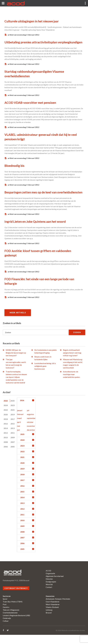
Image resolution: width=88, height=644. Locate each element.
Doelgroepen (51, 591)
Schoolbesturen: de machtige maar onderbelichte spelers (71, 383)
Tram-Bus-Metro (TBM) (13, 611)
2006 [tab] (6, 456)
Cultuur (6, 630)
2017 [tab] (13, 428)
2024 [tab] (6, 414)
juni (18, 439)
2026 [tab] (6, 410)
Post (5, 614)
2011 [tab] (13, 442)
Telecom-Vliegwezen (11, 619)
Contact (49, 596)
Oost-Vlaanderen (52, 611)
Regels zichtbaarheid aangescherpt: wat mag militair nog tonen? (72, 362)
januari (20, 420)
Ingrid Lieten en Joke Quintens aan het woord (37, 230)
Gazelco (6, 616)
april (19, 431)
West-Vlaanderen (53, 614)
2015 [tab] (13, 433)
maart (19, 427)
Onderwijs (7, 627)
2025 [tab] (13, 410)
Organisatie (50, 583)
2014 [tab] (6, 437)
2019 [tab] (13, 424)
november (31, 435)
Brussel (49, 622)
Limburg (49, 619)
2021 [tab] (13, 419)
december (31, 439)
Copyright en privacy (16, 597)
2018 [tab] (6, 428)
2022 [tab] (6, 419)
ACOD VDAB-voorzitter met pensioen (32, 107)
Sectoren (7, 605)
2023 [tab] (13, 414)
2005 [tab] (13, 456)
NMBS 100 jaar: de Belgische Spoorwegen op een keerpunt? (16, 362)
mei (19, 435)
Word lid (49, 594)
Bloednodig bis (15, 170)
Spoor (5, 608)
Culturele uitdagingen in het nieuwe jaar (34, 21)
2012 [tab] (6, 442)
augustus (30, 423)
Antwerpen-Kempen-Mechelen (58, 608)
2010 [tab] (6, 446)
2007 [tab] (13, 451)
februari (20, 423)
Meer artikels (18, 322)
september (31, 427)
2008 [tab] (6, 451)
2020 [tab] (6, 424)
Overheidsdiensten (10, 622)
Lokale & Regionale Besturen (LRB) (16, 625)
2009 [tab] (13, 446)
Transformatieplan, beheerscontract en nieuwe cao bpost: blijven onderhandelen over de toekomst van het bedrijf (16, 386)
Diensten (49, 588)
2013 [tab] (13, 437)
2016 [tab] (6, 433)
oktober (30, 431)
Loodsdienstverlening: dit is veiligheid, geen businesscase (45, 375)
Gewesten (50, 605)
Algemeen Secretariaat (55, 585)
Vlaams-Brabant (52, 616)
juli (28, 420)
